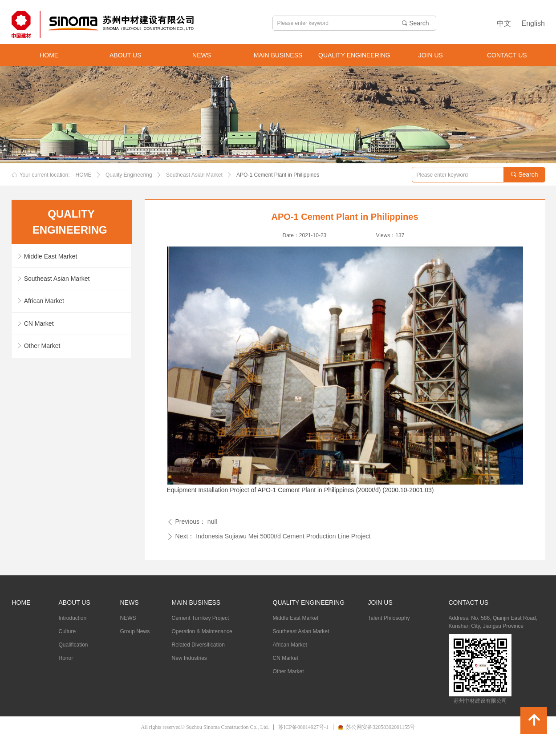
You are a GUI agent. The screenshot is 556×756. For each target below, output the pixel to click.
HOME (84, 175)
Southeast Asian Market (194, 175)
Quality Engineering (129, 175)
